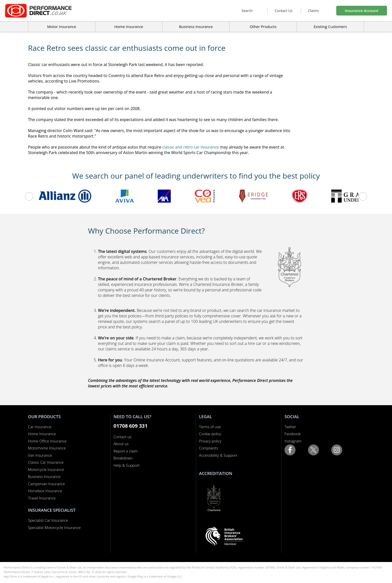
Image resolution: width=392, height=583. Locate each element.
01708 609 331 (130, 426)
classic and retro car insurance (190, 147)
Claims (313, 11)
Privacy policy (210, 441)
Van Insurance (40, 455)
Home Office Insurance (47, 441)
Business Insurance (196, 27)
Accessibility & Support (218, 455)
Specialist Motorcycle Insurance (54, 527)
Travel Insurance (42, 498)
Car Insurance (40, 427)
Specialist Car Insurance (48, 520)
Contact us (122, 437)
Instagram (293, 441)
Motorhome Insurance (47, 448)
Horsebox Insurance (45, 491)
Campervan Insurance (46, 484)
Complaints (208, 448)
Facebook (293, 434)
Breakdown (123, 458)
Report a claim (126, 451)
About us (121, 444)
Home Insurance (42, 434)
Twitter (290, 427)
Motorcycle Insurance (46, 469)
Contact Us (284, 11)
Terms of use (210, 427)
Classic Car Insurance (46, 462)
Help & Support (126, 465)
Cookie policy (210, 434)
